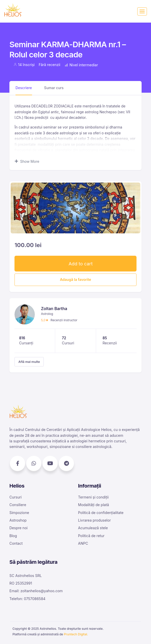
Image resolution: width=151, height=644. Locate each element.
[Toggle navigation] (142, 11)
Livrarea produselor (94, 520)
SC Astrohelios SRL (26, 576)
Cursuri (16, 497)
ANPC (83, 543)
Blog (13, 536)
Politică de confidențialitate (101, 513)
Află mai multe (29, 362)
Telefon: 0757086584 (27, 599)
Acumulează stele (93, 528)
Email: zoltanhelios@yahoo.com (36, 591)
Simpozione (19, 513)
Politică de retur (91, 536)
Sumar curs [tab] (54, 88)
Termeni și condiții (93, 497)
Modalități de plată (94, 505)
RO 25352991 (21, 583)
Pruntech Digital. (76, 634)
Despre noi (18, 528)
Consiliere (18, 505)
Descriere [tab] (24, 88)
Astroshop (18, 520)
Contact (16, 543)
